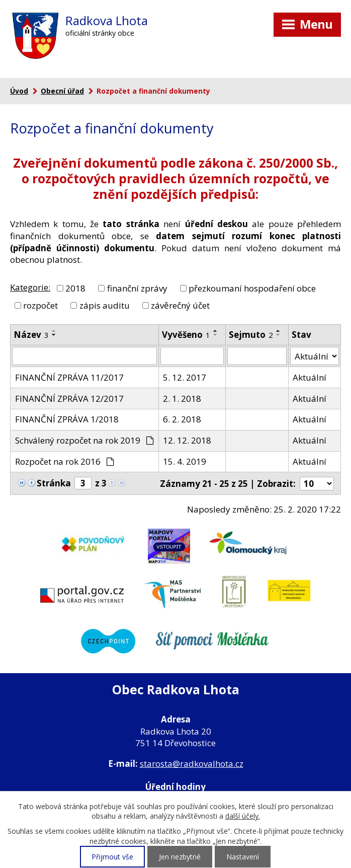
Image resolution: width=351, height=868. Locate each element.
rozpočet (40, 305)
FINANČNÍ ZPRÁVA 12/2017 (69, 399)
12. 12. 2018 (187, 440)
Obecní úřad (62, 91)
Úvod (19, 91)
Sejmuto (251, 335)
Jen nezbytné (180, 857)
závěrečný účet (180, 305)
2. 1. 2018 (182, 399)
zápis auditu (105, 305)
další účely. (243, 816)
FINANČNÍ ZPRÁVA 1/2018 (67, 419)
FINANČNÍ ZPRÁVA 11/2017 (69, 377)
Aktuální (310, 377)
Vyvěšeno (186, 335)
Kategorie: (30, 287)
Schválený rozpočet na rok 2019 (85, 440)
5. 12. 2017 (185, 377)
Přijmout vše (112, 857)
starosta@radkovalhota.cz (192, 764)
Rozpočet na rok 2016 (65, 461)
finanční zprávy (137, 288)
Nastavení (243, 857)
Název (31, 335)
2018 (75, 288)
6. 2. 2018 (182, 419)
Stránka (54, 483)
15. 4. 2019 (185, 461)
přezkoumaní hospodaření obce (252, 288)
